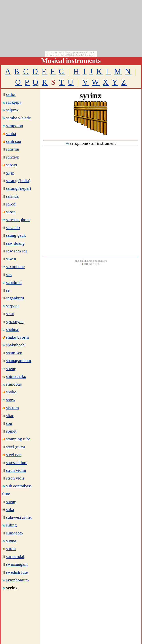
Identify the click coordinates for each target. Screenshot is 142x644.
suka (8, 509)
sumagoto (14, 533)
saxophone (15, 267)
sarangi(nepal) (18, 188)
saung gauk (16, 235)
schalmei (14, 282)
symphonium (17, 580)
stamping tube (18, 439)
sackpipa (14, 102)
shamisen (14, 353)
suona (11, 541)
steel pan (14, 455)
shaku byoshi (17, 337)
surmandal (15, 556)
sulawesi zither (19, 517)
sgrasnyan (15, 322)
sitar (10, 415)
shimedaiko (16, 376)
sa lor (11, 94)
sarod (11, 204)
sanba (11, 133)
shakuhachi (16, 345)
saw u (11, 259)
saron (11, 212)
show (11, 400)
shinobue (14, 384)
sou (9, 423)
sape (10, 173)
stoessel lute (17, 462)
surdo (11, 549)
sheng (11, 369)
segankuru (13, 298)
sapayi (12, 165)
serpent (12, 306)
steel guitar (16, 447)
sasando (13, 227)
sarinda (12, 196)
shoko (11, 392)
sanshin (13, 149)
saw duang (15, 243)
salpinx (12, 110)
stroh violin (16, 470)
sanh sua (13, 141)
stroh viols (15, 478)
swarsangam (17, 564)
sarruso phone (18, 220)
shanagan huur (19, 361)
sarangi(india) (18, 180)
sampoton (14, 126)
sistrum (12, 408)
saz (9, 274)
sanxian (13, 157)
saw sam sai (16, 251)
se (6, 290)
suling (11, 525)
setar (10, 314)
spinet (11, 431)
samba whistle (18, 118)
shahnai (13, 329)
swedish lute (17, 572)
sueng (9, 502)
